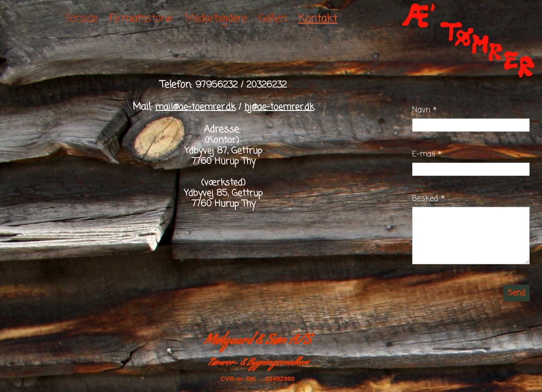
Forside (82, 19)
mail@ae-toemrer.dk (195, 107)
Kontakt (318, 19)
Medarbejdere (216, 19)
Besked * (428, 198)
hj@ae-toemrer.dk (279, 107)
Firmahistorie (141, 19)
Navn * (425, 110)
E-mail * (427, 154)
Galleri (273, 19)
